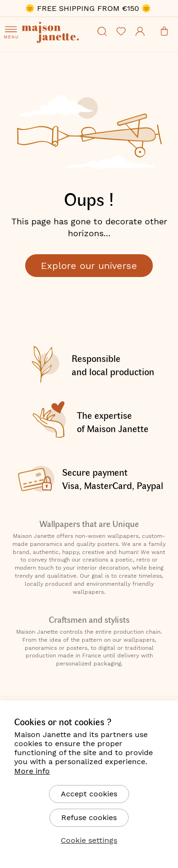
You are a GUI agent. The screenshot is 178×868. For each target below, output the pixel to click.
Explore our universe (89, 266)
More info (32, 771)
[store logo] (57, 45)
